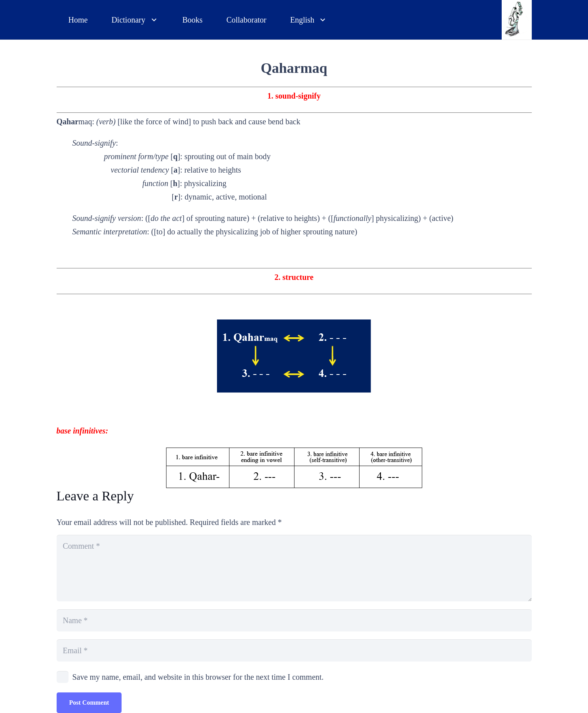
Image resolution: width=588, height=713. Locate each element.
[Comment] (294, 568)
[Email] (294, 650)
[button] (152, 20)
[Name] (294, 620)
